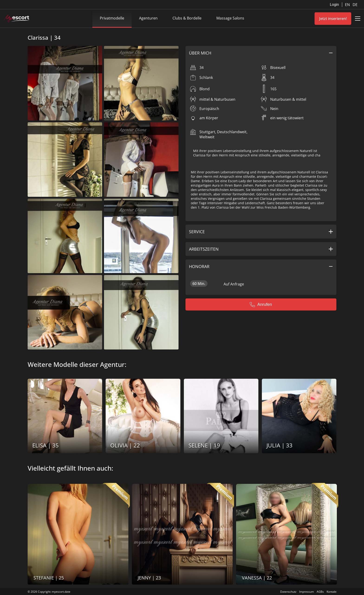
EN (348, 5)
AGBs (320, 592)
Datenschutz (288, 592)
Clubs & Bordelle (187, 18)
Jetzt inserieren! (333, 19)
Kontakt (331, 592)
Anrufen (261, 304)
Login (334, 5)
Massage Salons (230, 18)
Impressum (307, 592)
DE (355, 5)
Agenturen (148, 18)
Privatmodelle (112, 18)
